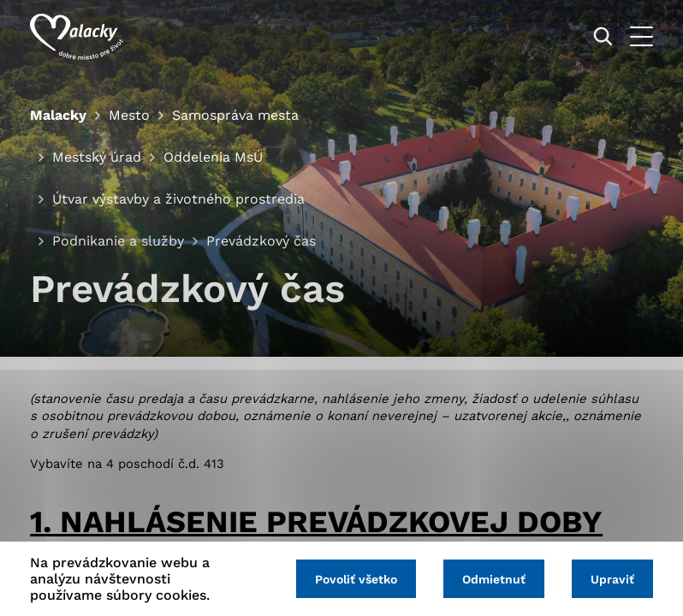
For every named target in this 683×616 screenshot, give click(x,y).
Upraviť (612, 579)
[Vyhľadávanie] (603, 36)
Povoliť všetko (356, 579)
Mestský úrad (97, 157)
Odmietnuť (494, 579)
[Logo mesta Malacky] (77, 37)
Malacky (58, 115)
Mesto (129, 115)
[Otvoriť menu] (641, 36)
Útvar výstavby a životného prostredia (178, 199)
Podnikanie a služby (118, 241)
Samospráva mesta (235, 115)
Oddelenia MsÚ (213, 157)
